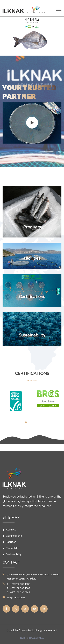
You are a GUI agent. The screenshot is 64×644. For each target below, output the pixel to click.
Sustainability (14, 554)
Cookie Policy (36, 638)
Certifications (14, 536)
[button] (26, 422)
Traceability (13, 548)
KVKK (23, 638)
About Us (11, 530)
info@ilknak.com (16, 598)
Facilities (11, 542)
